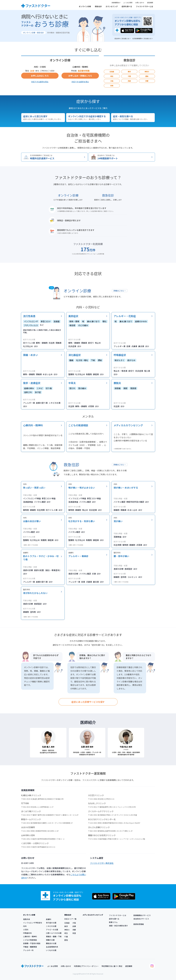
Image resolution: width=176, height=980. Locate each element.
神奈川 (147, 72)
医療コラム (113, 922)
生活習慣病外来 (52, 947)
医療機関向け (116, 3)
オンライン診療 (85, 6)
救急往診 (98, 6)
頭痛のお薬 (50, 940)
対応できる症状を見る (40, 82)
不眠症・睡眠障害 (30, 947)
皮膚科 (49, 919)
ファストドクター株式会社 (102, 863)
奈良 (112, 86)
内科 (25, 926)
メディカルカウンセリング (93, 915)
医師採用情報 (139, 924)
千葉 (129, 76)
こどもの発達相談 (30, 940)
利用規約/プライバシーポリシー (86, 966)
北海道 (112, 72)
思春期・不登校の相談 (32, 943)
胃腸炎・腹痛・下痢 (54, 936)
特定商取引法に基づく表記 (112, 966)
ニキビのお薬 (51, 926)
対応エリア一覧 (70, 919)
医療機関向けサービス (142, 915)
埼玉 (112, 76)
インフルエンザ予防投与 (33, 923)
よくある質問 (128, 3)
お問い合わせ (140, 3)
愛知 (147, 76)
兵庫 (129, 81)
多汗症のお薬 (51, 923)
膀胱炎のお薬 (51, 943)
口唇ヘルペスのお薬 (54, 933)
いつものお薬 (51, 950)
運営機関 (150, 3)
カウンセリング (112, 6)
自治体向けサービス (141, 919)
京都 (147, 81)
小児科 (26, 930)
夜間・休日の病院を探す (118, 926)
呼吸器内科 (27, 933)
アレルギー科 (28, 950)
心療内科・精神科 (30, 936)
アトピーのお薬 (52, 930)
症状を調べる (127, 6)
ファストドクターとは (144, 6)
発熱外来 (27, 919)
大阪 (112, 81)
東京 (129, 72)
